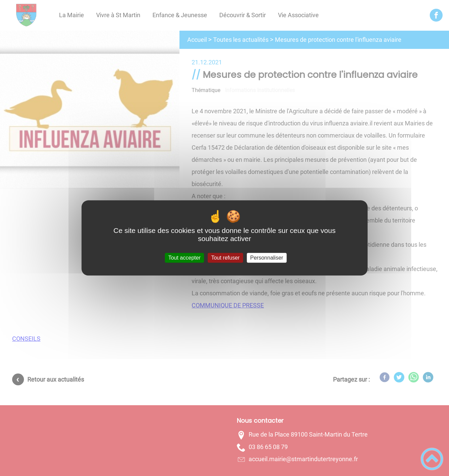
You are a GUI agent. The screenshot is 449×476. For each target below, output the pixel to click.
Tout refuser (225, 258)
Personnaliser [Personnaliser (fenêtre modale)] (267, 258)
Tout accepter (185, 258)
